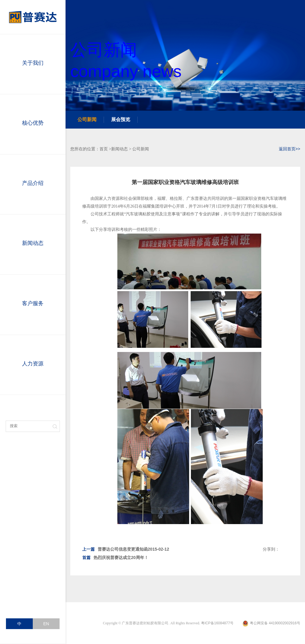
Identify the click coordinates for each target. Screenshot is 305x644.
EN (46, 624)
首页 (104, 149)
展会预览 (121, 119)
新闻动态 (33, 244)
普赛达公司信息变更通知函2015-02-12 (126, 549)
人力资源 (33, 365)
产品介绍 (33, 184)
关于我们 (33, 64)
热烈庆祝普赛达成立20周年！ (115, 557)
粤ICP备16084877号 (217, 623)
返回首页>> (290, 149)
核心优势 (33, 124)
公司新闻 (87, 119)
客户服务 (33, 305)
